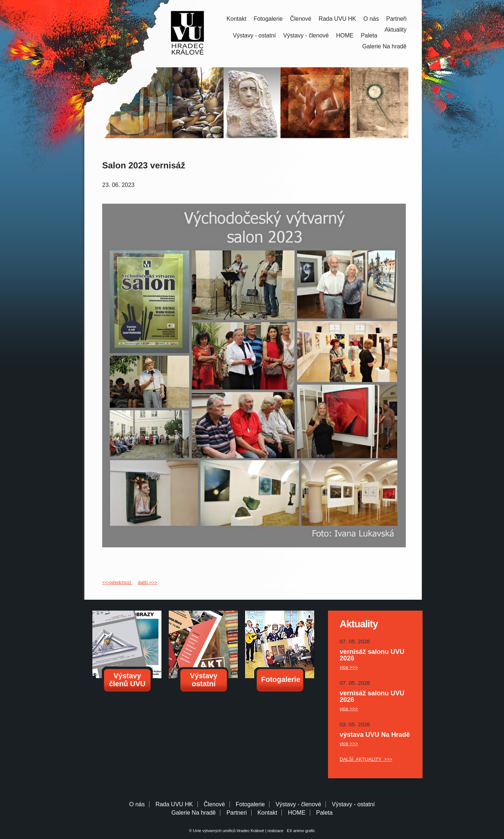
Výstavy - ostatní (255, 35)
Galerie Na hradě (193, 813)
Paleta (369, 35)
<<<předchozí (117, 582)
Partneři (396, 19)
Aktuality (396, 30)
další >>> (148, 582)
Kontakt (236, 19)
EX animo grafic (300, 831)
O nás (371, 19)
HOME (345, 35)
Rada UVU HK (337, 19)
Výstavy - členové (306, 35)
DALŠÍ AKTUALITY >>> (366, 759)
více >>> (349, 667)
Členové (301, 19)
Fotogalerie (268, 19)
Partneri (237, 813)
